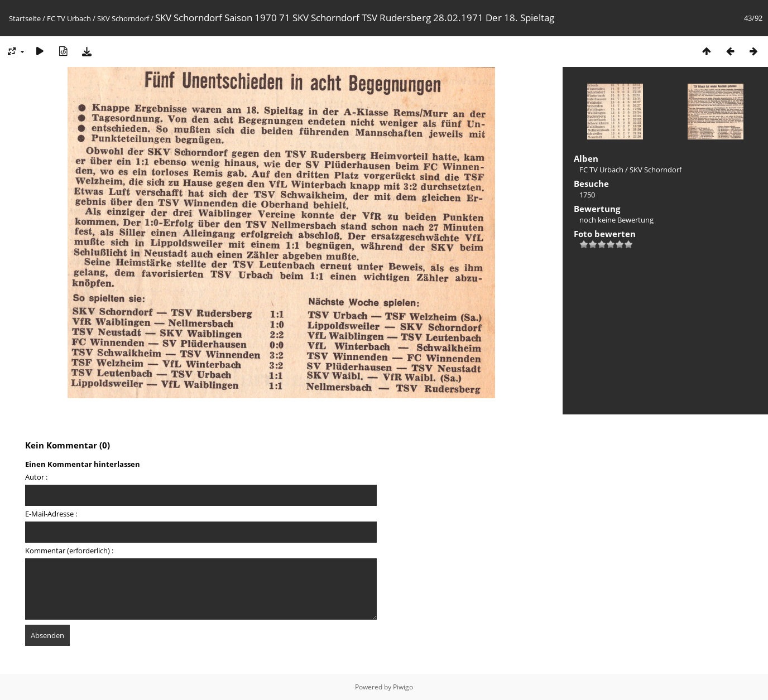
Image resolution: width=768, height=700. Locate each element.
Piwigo (403, 687)
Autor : (36, 477)
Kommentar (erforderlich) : (69, 551)
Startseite (25, 18)
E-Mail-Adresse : (51, 514)
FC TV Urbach (69, 18)
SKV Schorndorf (123, 18)
